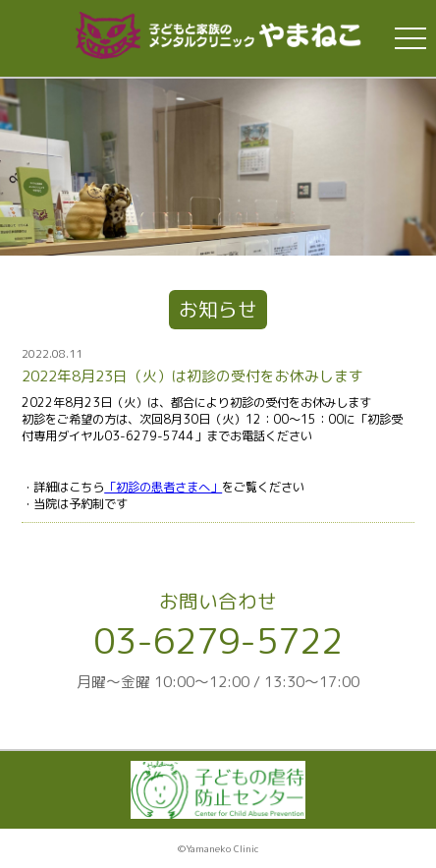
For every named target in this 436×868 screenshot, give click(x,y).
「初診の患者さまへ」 (163, 487)
